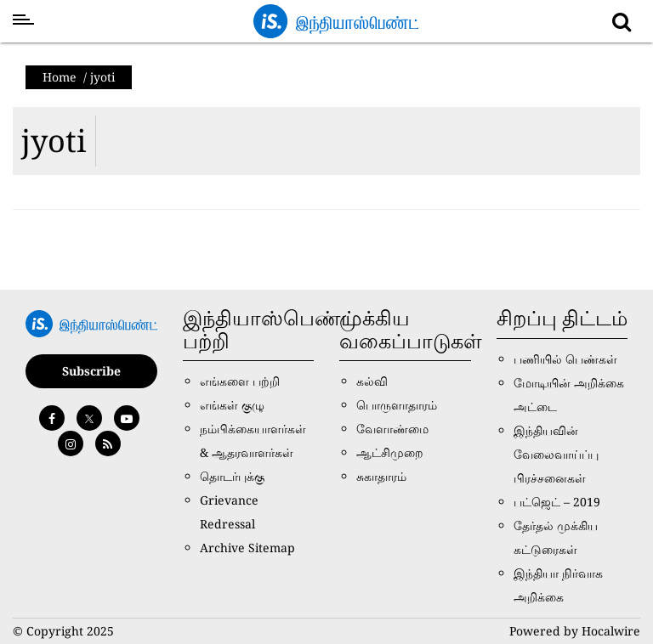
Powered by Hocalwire (575, 631)
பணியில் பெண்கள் (565, 359)
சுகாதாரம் (381, 476)
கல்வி (372, 381)
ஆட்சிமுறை (390, 452)
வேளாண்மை (392, 429)
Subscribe (91, 371)
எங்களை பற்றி (240, 381)
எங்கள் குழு (232, 405)
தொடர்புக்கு (232, 476)
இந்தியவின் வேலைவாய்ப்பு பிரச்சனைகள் (556, 454)
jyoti (54, 141)
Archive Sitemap (247, 548)
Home (60, 77)
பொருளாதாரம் (397, 405)
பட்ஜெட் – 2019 (557, 502)
